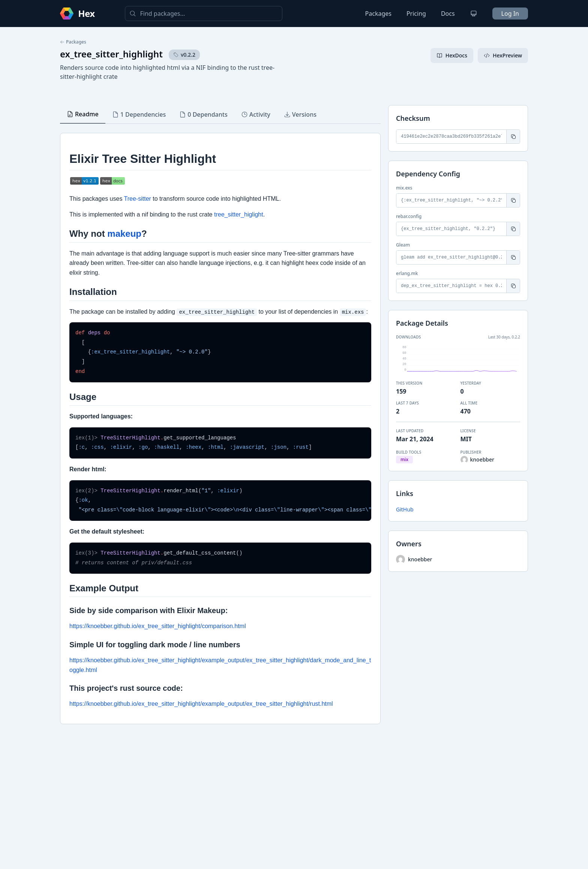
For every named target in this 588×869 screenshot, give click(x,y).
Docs (448, 14)
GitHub (405, 509)
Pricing (416, 14)
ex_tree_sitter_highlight (111, 54)
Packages (378, 14)
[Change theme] (474, 14)
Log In (510, 14)
